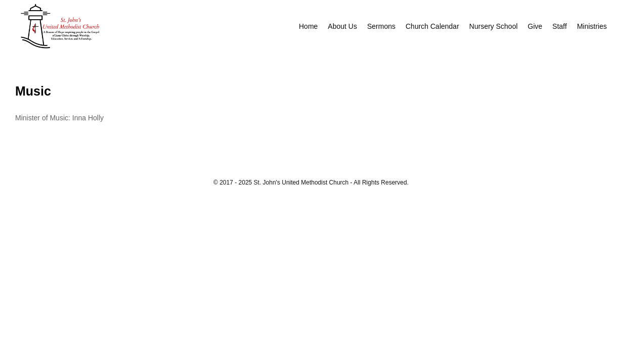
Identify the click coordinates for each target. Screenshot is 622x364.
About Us (342, 26)
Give (535, 26)
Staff (560, 26)
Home (308, 26)
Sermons (381, 26)
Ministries (592, 26)
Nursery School (494, 26)
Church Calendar (432, 26)
